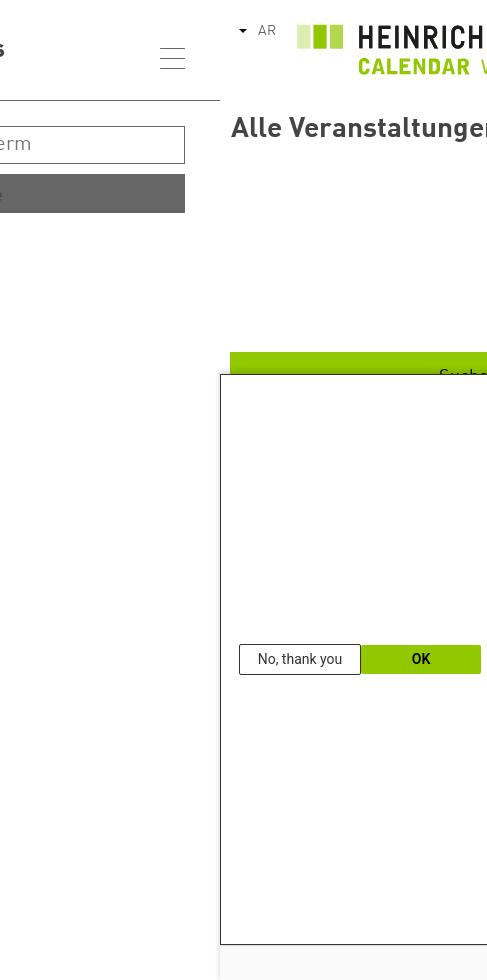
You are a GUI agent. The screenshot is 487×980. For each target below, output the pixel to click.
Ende (399, 314)
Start (400, 252)
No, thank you (80, 659)
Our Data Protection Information (421, 915)
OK (201, 659)
